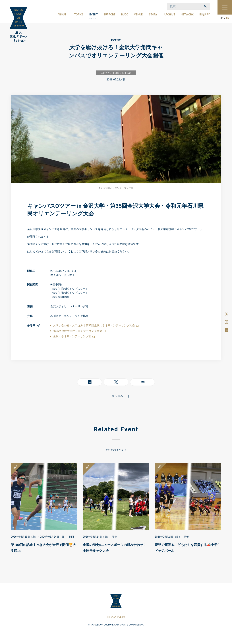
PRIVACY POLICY (116, 617)
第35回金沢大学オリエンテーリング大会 (79, 331)
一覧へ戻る (116, 396)
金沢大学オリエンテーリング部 (74, 336)
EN (228, 18)
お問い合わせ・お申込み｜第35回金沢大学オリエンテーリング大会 (96, 325)
